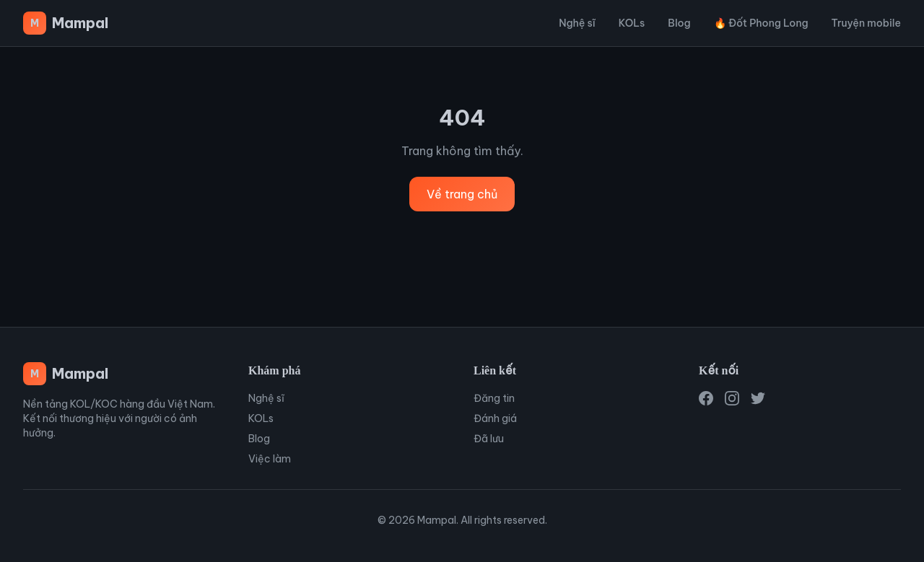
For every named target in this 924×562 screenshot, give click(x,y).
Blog (679, 23)
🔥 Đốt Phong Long (761, 23)
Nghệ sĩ (577, 23)
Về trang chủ (462, 194)
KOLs (632, 23)
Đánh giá (495, 418)
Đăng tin (494, 398)
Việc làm (270, 459)
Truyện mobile (866, 23)
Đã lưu (489, 439)
